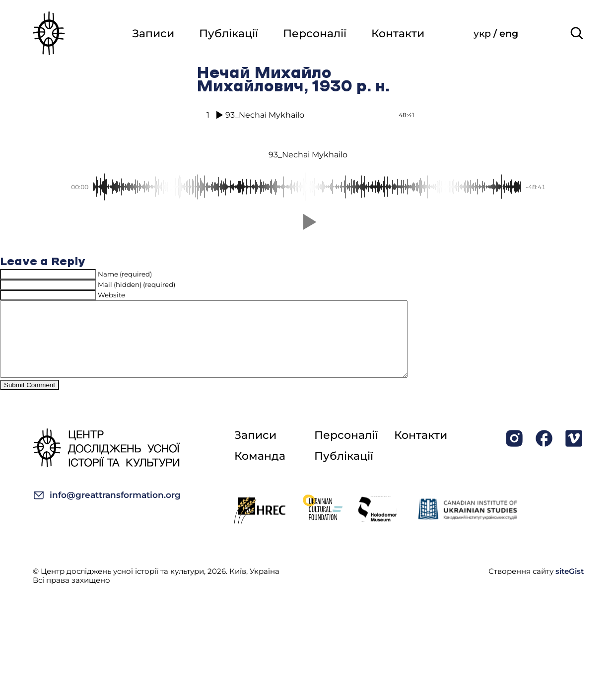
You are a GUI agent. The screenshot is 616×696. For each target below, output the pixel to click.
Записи (153, 34)
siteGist (570, 586)
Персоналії (315, 34)
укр (483, 34)
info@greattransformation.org (107, 510)
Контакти (398, 34)
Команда (260, 471)
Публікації (229, 34)
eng (509, 34)
